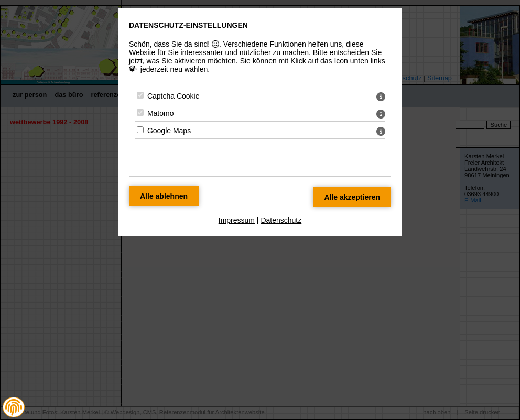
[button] (14, 407)
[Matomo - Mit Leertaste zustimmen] (140, 112)
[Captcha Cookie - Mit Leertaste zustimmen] (140, 95)
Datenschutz (281, 220)
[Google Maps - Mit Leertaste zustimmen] (140, 130)
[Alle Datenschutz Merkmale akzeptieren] (352, 197)
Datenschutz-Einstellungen (188, 25)
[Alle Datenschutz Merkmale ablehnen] (164, 196)
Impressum (237, 220)
